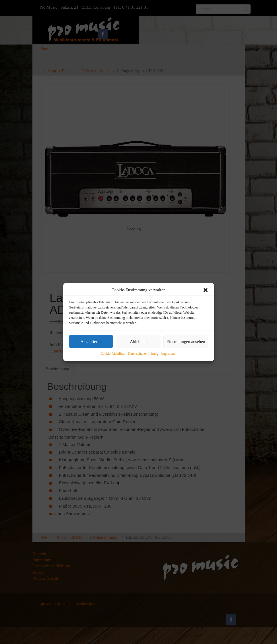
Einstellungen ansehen (186, 342)
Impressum (169, 354)
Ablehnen (138, 342)
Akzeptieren (91, 342)
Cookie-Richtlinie (113, 354)
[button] (206, 290)
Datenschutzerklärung (143, 354)
